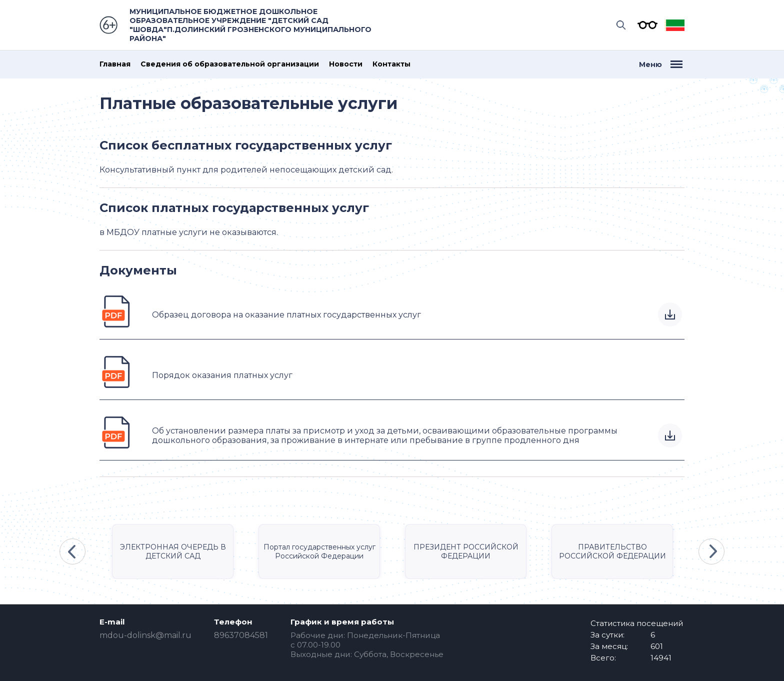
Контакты (391, 64)
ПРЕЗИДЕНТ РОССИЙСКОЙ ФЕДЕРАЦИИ (466, 551)
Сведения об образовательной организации (230, 64)
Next (711, 551)
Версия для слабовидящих (645, 25)
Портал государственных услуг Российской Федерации (319, 551)
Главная (115, 64)
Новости (346, 64)
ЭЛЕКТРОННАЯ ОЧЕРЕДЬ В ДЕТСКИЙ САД (173, 551)
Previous (72, 551)
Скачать (670, 314)
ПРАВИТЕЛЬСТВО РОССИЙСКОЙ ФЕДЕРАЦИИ (612, 551)
